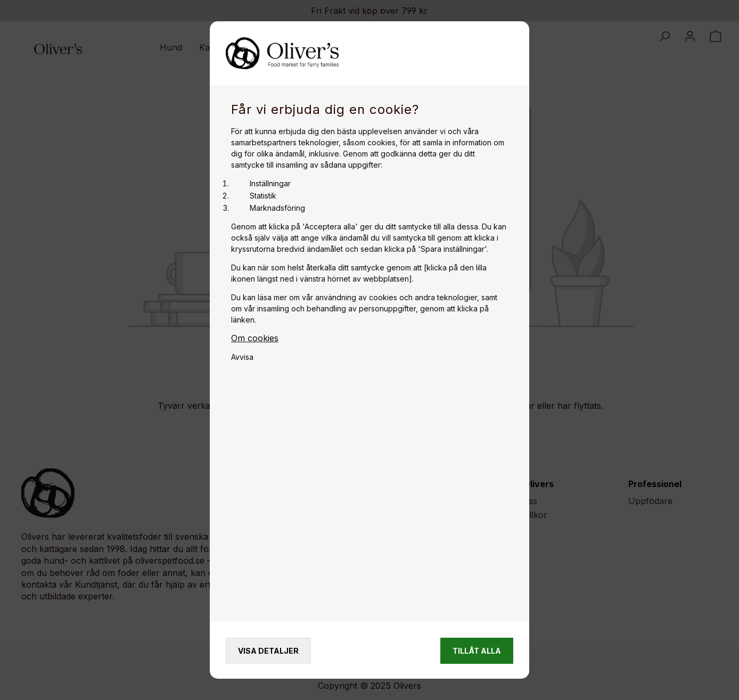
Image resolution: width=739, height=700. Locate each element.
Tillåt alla (477, 651)
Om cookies (255, 338)
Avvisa (242, 357)
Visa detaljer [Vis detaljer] (268, 651)
